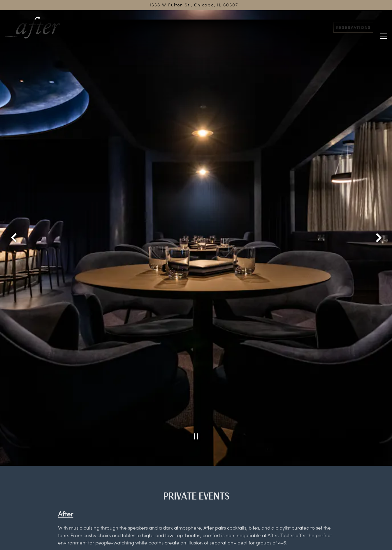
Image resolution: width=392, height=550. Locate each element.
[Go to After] (194, 5)
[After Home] (37, 27)
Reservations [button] (353, 27)
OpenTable (118, 517)
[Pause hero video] (196, 397)
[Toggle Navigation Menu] (383, 27)
